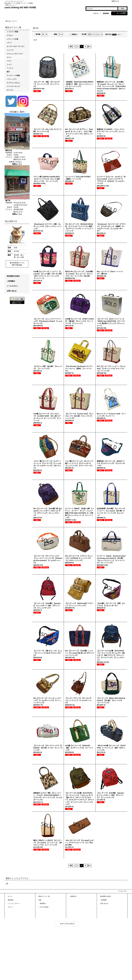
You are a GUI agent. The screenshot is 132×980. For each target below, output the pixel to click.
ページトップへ (122, 891)
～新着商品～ (43, 903)
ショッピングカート (14, 903)
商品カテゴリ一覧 (44, 896)
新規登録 (106, 13)
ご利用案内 (11, 281)
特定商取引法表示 (13, 276)
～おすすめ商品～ (44, 907)
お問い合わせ (12, 291)
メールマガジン (12, 286)
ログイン (96, 13)
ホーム (10, 896)
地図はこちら (17, 164)
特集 (40, 900)
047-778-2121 (17, 265)
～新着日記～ (73, 896)
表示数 (38, 34)
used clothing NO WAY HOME (20, 8)
